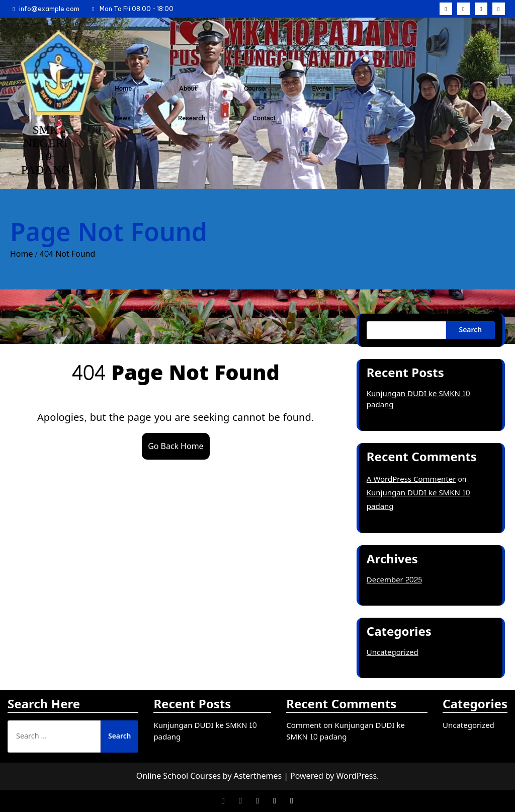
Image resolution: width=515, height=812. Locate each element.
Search (470, 330)
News (122, 118)
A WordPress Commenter (411, 479)
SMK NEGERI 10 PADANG (46, 150)
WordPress (356, 776)
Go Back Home (176, 446)
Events (322, 88)
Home (123, 88)
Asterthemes (258, 776)
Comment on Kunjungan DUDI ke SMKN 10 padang (346, 731)
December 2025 (394, 580)
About (188, 88)
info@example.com (45, 9)
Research (192, 118)
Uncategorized (393, 653)
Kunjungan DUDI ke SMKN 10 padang (418, 400)
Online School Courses (179, 776)
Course (254, 88)
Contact (264, 118)
